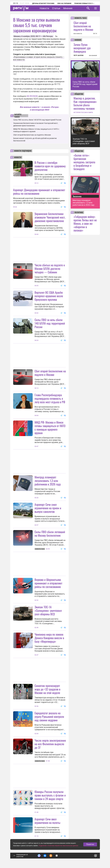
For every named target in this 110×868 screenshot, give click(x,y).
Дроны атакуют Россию (43, 3)
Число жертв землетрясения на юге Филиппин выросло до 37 (50, 744)
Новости (44, 8)
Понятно (90, 844)
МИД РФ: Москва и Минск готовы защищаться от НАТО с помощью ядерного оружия (50, 427)
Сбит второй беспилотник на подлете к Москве (32, 135)
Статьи (56, 8)
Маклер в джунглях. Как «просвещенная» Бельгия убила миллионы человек (85, 103)
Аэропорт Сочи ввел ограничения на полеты (47, 821)
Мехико (17, 36)
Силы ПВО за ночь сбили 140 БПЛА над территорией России (37, 120)
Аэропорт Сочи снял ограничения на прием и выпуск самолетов (48, 508)
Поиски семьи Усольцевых (87, 3)
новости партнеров (23, 151)
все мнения (93, 55)
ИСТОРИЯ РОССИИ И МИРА (83, 112)
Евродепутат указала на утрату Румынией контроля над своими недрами (49, 716)
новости (18, 157)
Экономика (77, 196)
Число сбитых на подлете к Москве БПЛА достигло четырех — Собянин (50, 268)
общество (79, 94)
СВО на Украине (64, 3)
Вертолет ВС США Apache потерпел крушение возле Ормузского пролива (49, 296)
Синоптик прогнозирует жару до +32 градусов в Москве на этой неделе (47, 689)
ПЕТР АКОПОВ (79, 55)
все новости (78, 34)
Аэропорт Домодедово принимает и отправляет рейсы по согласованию (39, 192)
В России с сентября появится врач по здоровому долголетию (50, 166)
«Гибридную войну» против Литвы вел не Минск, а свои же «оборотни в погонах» (85, 223)
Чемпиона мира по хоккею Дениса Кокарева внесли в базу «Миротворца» (49, 638)
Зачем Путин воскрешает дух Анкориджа (82, 48)
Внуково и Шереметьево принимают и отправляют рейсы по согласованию (48, 583)
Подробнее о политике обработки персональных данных (58, 846)
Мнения (68, 8)
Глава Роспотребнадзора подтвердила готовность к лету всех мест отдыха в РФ (50, 398)
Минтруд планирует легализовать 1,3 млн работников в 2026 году (48, 481)
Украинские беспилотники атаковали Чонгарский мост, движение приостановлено (50, 217)
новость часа (81, 18)
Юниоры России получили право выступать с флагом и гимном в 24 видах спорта (50, 795)
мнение (78, 40)
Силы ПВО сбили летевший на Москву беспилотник (50, 534)
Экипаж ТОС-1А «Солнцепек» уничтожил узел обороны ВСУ (48, 610)
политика (79, 212)
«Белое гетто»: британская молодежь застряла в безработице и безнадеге (84, 162)
